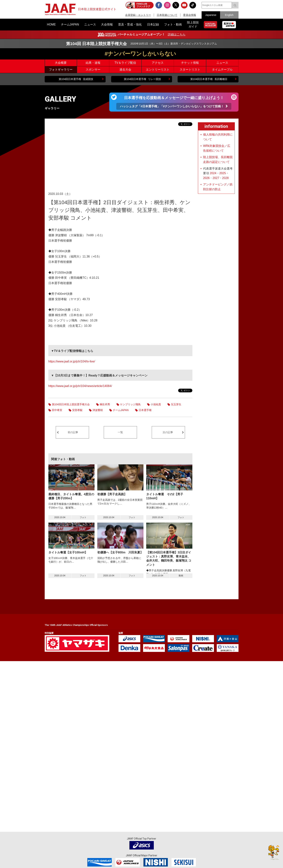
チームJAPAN (121, 410)
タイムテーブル (222, 70)
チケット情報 (190, 63)
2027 (216, 178)
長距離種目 (209, 79)
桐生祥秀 (105, 404)
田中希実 (57, 410)
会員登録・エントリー (138, 15)
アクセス (158, 63)
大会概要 (61, 63)
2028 (225, 178)
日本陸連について (167, 15)
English (229, 15)
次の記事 (168, 432)
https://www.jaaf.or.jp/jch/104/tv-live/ (72, 361)
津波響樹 (98, 410)
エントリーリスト (158, 70)
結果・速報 (93, 63)
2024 (213, 173)
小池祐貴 (156, 404)
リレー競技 (142, 79)
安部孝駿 (77, 410)
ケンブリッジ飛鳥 (130, 404)
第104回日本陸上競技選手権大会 (71, 404)
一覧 (120, 432)
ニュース (222, 63)
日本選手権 (145, 410)
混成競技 (76, 79)
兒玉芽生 (176, 404)
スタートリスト (190, 70)
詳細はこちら (177, 34)
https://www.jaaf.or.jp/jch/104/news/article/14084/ (80, 386)
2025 (223, 173)
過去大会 (125, 70)
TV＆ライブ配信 (125, 63)
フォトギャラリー (61, 70)
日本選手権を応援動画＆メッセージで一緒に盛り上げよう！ (174, 103)
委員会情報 (190, 15)
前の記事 (73, 432)
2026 (206, 178)
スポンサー (93, 70)
